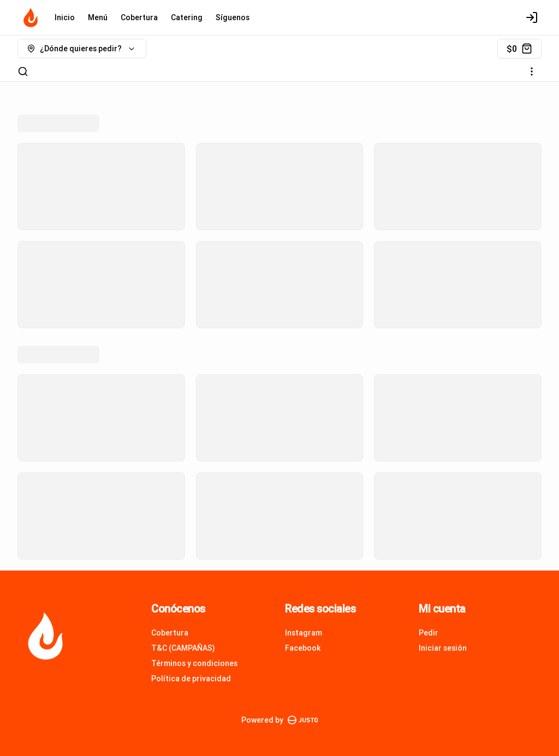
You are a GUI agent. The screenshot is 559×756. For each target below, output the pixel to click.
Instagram (304, 633)
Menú (98, 17)
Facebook (303, 648)
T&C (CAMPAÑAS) (183, 648)
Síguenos (233, 17)
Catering (187, 17)
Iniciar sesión (443, 648)
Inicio (65, 17)
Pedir (429, 633)
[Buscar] (23, 71)
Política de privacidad (191, 679)
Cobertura (139, 17)
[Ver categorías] (532, 71)
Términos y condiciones (194, 663)
